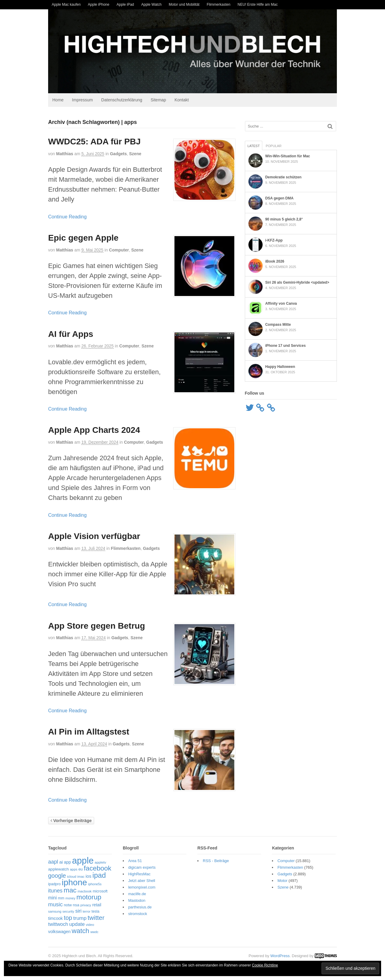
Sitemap (158, 100)
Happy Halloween (280, 367)
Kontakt (182, 100)
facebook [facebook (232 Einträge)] (98, 868)
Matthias (65, 154)
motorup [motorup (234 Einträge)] (89, 897)
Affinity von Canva (281, 304)
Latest (254, 146)
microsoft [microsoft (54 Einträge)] (100, 891)
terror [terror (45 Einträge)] (87, 911)
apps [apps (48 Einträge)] (74, 869)
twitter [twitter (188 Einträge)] (96, 918)
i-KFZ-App (274, 240)
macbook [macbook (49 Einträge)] (85, 891)
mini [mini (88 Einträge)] (52, 898)
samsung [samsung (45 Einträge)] (55, 911)
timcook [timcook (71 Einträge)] (55, 918)
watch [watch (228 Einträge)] (80, 931)
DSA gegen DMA (279, 198)
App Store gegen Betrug (97, 626)
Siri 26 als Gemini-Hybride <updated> (297, 282)
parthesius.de (140, 907)
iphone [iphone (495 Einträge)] (74, 882)
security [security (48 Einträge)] (68, 911)
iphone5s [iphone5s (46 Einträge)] (95, 884)
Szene (135, 154)
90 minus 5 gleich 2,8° (284, 219)
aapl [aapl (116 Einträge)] (53, 862)
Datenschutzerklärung (122, 100)
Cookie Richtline (265, 965)
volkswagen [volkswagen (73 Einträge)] (59, 932)
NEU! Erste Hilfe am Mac (258, 5)
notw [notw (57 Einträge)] (68, 905)
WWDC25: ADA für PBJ (94, 142)
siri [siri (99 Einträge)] (78, 911)
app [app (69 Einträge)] (68, 862)
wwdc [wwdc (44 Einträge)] (94, 932)
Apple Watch (152, 5)
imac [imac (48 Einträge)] (81, 877)
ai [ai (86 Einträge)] (61, 862)
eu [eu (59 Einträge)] (81, 869)
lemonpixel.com (142, 887)
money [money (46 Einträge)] (70, 898)
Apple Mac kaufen (66, 5)
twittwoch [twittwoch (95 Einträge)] (58, 924)
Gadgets (118, 154)
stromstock (138, 914)
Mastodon (137, 900)
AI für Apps (71, 334)
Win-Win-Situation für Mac (288, 156)
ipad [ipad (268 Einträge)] (99, 875)
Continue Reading (67, 217)
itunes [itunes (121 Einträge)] (55, 891)
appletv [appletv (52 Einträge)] (100, 862)
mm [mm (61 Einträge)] (61, 898)
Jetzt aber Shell (142, 881)
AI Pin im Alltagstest (89, 732)
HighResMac (139, 874)
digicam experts (142, 867)
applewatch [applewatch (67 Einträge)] (59, 869)
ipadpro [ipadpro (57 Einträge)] (54, 884)
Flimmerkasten (219, 5)
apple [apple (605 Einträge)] (83, 860)
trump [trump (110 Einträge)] (80, 918)
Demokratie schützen (283, 177)
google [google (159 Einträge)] (57, 876)
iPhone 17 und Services (286, 346)
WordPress (280, 956)
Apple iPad (125, 5)
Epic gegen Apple (83, 238)
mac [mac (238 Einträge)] (70, 890)
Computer (119, 250)
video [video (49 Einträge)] (90, 925)
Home (58, 100)
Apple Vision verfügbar (94, 536)
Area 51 (135, 861)
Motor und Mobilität (184, 5)
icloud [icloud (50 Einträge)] (72, 876)
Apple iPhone (99, 5)
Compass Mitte (278, 325)
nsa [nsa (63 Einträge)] (76, 905)
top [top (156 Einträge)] (68, 918)
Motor (282, 881)
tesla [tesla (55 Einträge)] (95, 911)
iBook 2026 (275, 261)
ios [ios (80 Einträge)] (89, 876)
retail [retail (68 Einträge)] (97, 905)
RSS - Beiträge (216, 861)
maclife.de (137, 894)
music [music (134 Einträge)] (55, 904)
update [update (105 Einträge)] (77, 924)
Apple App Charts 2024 (94, 430)
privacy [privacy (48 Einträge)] (86, 905)
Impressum (82, 100)
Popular (274, 146)
